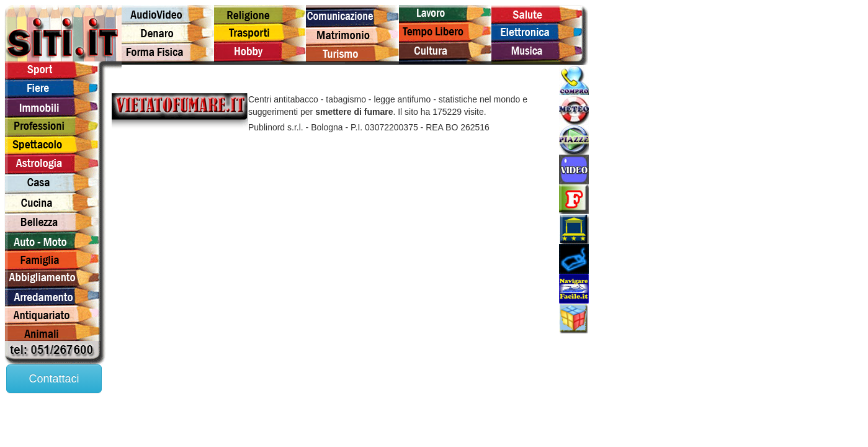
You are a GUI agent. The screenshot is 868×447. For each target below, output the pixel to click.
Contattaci (54, 379)
